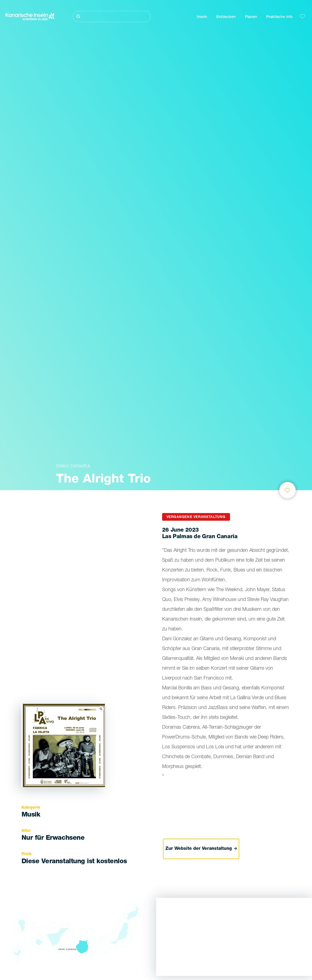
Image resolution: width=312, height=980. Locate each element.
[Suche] (112, 17)
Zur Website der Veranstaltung (201, 849)
